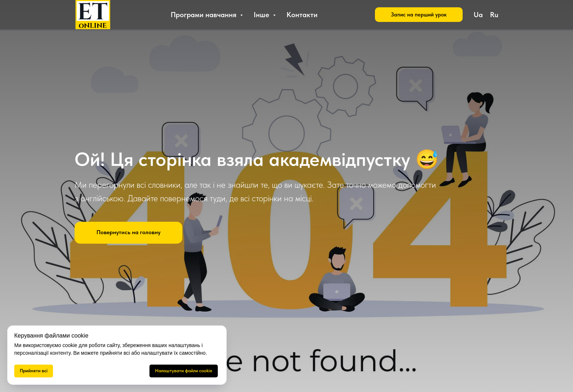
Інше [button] (262, 15)
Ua (478, 15)
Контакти (302, 15)
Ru (494, 15)
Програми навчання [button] (204, 15)
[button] (419, 15)
